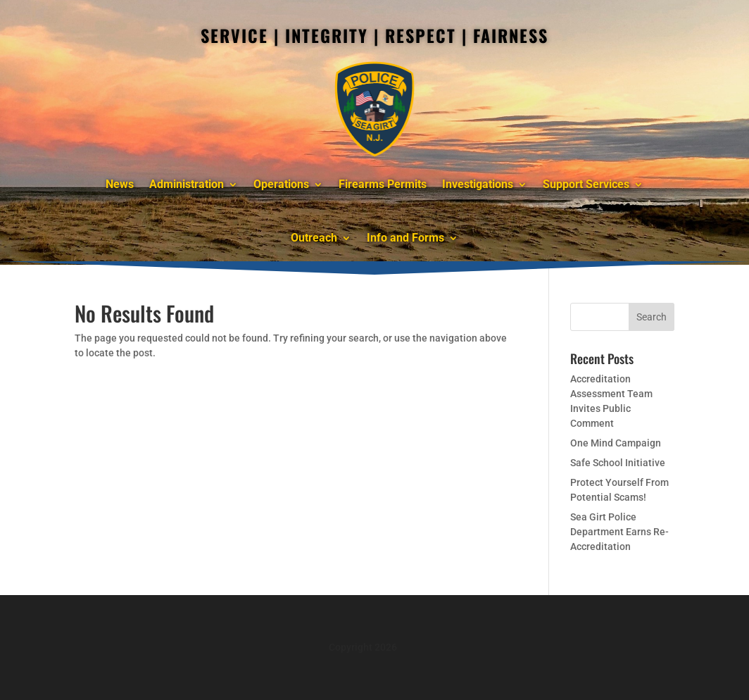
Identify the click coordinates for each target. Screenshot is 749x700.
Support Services (586, 184)
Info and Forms (405, 238)
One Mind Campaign (616, 443)
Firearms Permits (383, 184)
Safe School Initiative (618, 463)
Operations (281, 184)
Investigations (478, 184)
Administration (187, 184)
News (120, 184)
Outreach (314, 238)
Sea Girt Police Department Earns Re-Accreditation (619, 532)
